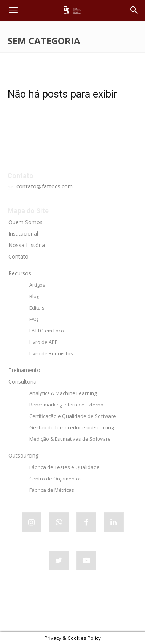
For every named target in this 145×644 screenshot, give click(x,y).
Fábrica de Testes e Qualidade (65, 467)
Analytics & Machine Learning (63, 393)
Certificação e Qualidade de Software (73, 416)
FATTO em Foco (47, 331)
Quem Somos (25, 222)
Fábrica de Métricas (52, 490)
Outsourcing (23, 455)
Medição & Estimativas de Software (70, 439)
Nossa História (27, 245)
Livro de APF (43, 342)
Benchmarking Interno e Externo (66, 405)
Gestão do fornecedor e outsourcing (72, 427)
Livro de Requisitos (51, 353)
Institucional (23, 234)
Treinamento (24, 370)
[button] (134, 10)
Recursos (20, 273)
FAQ (34, 319)
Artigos (37, 285)
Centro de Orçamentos (56, 479)
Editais (37, 308)
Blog (34, 296)
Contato (18, 256)
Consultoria (22, 381)
